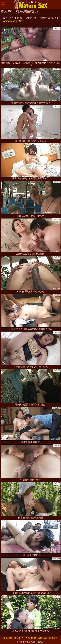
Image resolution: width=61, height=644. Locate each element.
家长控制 (53, 638)
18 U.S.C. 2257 (28, 638)
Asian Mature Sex (13, 21)
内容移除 (42, 638)
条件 (16, 638)
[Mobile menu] (3, 4)
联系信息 (8, 638)
